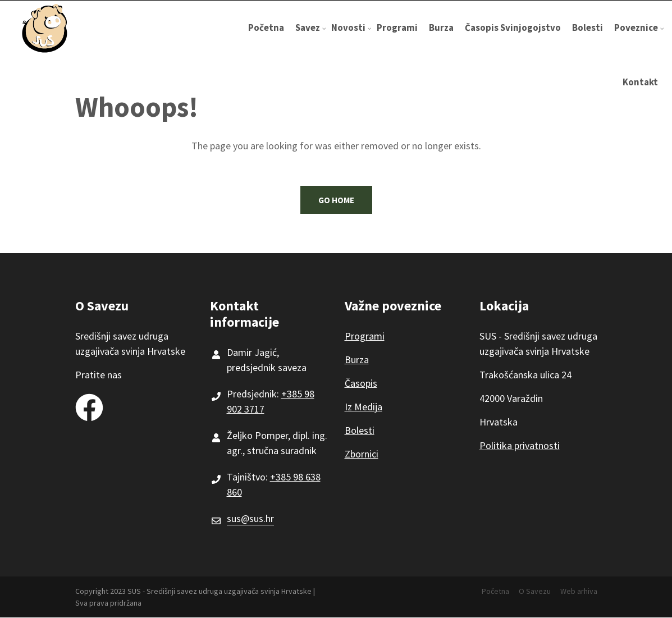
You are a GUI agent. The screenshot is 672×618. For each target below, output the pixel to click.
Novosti (351, 38)
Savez (310, 38)
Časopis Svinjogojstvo (513, 28)
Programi (397, 28)
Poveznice (639, 38)
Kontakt (640, 82)
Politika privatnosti (520, 445)
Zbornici (362, 454)
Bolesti (588, 28)
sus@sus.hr (250, 518)
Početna (266, 28)
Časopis (361, 383)
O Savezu (535, 591)
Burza (441, 28)
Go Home (336, 200)
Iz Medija (364, 407)
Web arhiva (579, 591)
